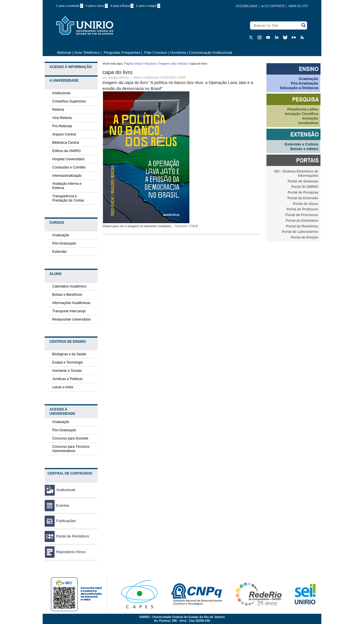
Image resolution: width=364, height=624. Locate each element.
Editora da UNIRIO (67, 151)
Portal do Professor (302, 209)
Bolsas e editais (304, 149)
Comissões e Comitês (69, 167)
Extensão (59, 252)
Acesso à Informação (71, 67)
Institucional (61, 93)
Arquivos (150, 63)
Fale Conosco (155, 53)
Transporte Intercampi (69, 311)
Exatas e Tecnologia (68, 362)
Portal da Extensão (303, 198)
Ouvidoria (178, 53)
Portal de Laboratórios (300, 232)
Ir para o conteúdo (70, 6)
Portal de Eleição (304, 237)
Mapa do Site (298, 6)
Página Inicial (133, 63)
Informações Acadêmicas (71, 303)
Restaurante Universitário (72, 319)
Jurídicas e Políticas (68, 379)
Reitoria (58, 110)
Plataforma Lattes (303, 109)
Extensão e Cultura (301, 144)
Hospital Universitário (68, 159)
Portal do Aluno (306, 204)
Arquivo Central (64, 134)
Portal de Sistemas (303, 181)
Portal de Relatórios (302, 226)
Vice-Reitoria (62, 118)
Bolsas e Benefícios (67, 295)
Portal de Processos (302, 215)
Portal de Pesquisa (303, 192)
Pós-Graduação (64, 243)
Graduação (61, 235)
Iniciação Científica (301, 114)
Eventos (57, 505)
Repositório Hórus (65, 552)
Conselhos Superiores (69, 101)
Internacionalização (67, 176)
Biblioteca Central (66, 143)
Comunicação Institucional (210, 53)
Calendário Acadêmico (69, 286)
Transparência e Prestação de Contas (68, 198)
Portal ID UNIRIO (305, 187)
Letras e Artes (63, 387)
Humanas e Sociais (67, 371)
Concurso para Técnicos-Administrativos (71, 449)
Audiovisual (66, 490)
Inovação (310, 118)
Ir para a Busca (122, 6)
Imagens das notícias (173, 63)
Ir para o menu (97, 6)
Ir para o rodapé (148, 6)
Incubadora (308, 123)
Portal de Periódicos (67, 536)
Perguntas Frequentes (122, 53)
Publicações (60, 521)
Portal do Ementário (302, 221)
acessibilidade (247, 6)
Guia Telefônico (87, 53)
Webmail (64, 53)
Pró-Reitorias (62, 126)
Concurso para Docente (70, 438)
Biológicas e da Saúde (69, 354)
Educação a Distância (299, 88)
